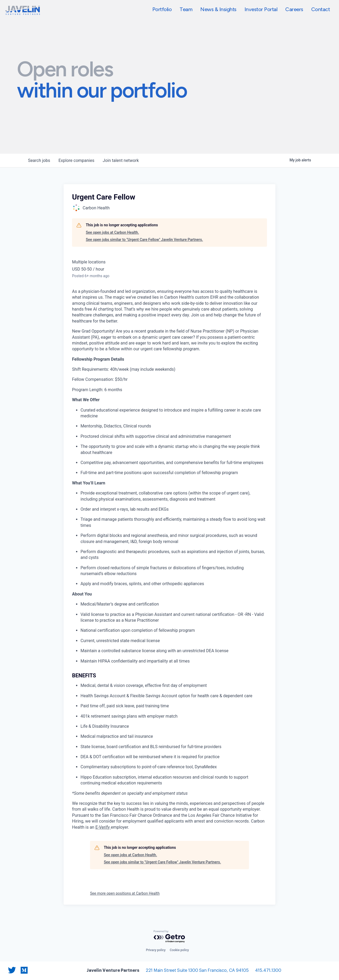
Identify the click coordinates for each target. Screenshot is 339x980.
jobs (39, 160)
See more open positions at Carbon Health (125, 893)
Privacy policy (156, 950)
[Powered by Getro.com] (169, 937)
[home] (23, 10)
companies (76, 160)
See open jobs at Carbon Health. (112, 232)
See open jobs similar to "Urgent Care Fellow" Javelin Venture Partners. (144, 240)
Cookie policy (179, 950)
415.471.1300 (268, 971)
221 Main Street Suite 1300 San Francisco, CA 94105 (197, 971)
